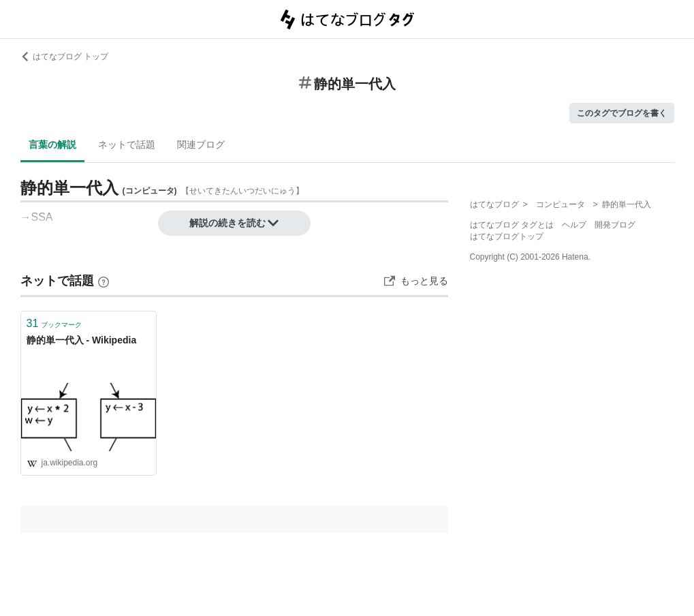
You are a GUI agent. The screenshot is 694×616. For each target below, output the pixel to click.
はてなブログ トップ (64, 57)
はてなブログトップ (507, 236)
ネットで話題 (127, 144)
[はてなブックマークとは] (104, 281)
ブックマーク (54, 323)
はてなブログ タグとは (512, 225)
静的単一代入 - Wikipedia (82, 340)
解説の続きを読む (234, 223)
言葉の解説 (52, 144)
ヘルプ (574, 225)
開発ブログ (615, 225)
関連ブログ (201, 144)
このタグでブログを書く (622, 113)
